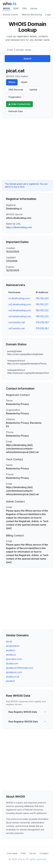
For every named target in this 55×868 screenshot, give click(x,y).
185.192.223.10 (44, 316)
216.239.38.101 (44, 328)
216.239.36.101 (44, 322)
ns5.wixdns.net (16, 328)
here (22, 187)
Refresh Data (16, 111)
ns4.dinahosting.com (20, 316)
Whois (12, 82)
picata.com (12, 663)
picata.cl (11, 650)
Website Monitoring (32, 15)
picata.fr (11, 681)
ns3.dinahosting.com (20, 310)
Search (27, 59)
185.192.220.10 (44, 298)
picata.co (11, 655)
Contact (44, 853)
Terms (33, 853)
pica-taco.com (14, 659)
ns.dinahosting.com (19, 298)
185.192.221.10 (43, 304)
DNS (24, 8)
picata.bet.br (13, 646)
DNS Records (16, 90)
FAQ (23, 853)
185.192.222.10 (44, 310)
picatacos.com (14, 672)
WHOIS (6, 8)
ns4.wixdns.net (17, 322)
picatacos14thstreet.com (20, 668)
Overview (12, 853)
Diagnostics (15, 97)
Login (48, 15)
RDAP (16, 8)
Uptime (34, 8)
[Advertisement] (27, 149)
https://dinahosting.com (19, 227)
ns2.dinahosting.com (20, 304)
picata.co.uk (13, 677)
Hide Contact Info (19, 104)
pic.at (9, 641)
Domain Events (11, 15)
